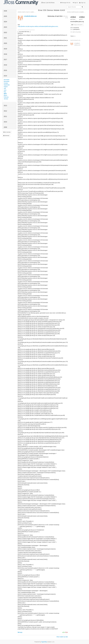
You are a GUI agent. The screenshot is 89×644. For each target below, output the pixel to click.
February (6, 97)
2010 (5, 122)
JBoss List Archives (29, 3)
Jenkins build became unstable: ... (76, 12)
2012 (5, 111)
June (5, 90)
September (7, 85)
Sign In (75, 3)
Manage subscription (77, 25)
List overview (7, 132)
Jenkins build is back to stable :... (27, 12)
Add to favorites (76, 32)
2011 (5, 116)
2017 (5, 60)
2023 (5, 27)
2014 (5, 76)
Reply (20, 632)
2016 (5, 65)
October (6, 83)
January (6, 99)
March (5, 95)
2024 (5, 22)
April (5, 94)
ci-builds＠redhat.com (30, 16)
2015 (5, 70)
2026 (5, 11)
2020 (5, 43)
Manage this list (65, 3)
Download (6, 136)
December (7, 80)
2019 (5, 49)
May (5, 92)
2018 (5, 54)
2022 (5, 33)
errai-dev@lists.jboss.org (77, 22)
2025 (5, 16)
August (6, 87)
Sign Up (82, 3)
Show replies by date (62, 637)
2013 (5, 106)
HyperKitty (44, 642)
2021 (5, 38)
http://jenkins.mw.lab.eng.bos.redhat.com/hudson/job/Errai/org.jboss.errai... (39, 26)
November (7, 81)
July (5, 88)
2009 (5, 127)
